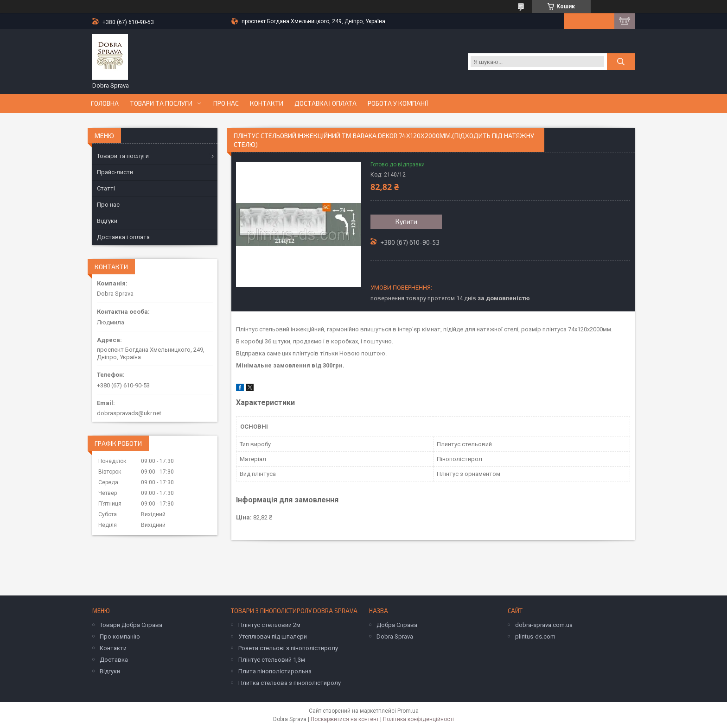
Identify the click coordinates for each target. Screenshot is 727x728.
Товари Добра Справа (131, 625)
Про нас (226, 103)
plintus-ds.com (535, 636)
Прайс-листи (115, 172)
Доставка (114, 660)
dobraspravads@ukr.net (129, 413)
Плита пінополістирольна (275, 671)
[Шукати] (621, 62)
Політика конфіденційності (418, 719)
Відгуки (107, 221)
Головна (105, 103)
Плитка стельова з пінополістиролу (290, 683)
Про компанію (120, 636)
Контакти (267, 103)
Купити (406, 221)
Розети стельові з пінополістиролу (288, 648)
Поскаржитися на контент (345, 719)
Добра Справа (397, 625)
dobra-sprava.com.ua (544, 625)
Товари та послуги (161, 103)
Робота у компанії (398, 103)
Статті (106, 188)
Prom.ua (408, 711)
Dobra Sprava (395, 636)
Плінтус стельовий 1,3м (272, 660)
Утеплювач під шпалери (273, 636)
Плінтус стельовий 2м (269, 625)
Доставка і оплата (325, 103)
